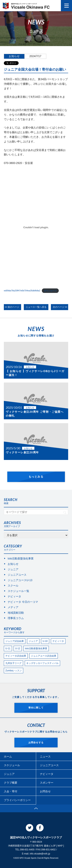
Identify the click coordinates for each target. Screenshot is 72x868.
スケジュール (12, 765)
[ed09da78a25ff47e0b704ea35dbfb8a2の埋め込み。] (36, 227)
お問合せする (36, 743)
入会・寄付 (11, 791)
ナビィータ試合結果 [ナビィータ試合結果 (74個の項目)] (16, 656)
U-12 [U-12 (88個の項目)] (18, 648)
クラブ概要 (11, 783)
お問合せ (45, 791)
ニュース (45, 756)
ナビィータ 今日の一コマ (23, 602)
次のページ (59, 307)
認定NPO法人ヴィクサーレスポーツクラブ (30, 6)
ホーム (8, 756)
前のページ (13, 307)
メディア (13, 607)
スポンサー (47, 783)
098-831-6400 (27, 850)
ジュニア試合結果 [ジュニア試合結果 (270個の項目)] (15, 641)
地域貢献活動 (16, 613)
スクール (13, 586)
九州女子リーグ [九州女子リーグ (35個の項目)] (13, 663)
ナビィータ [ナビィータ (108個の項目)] (58, 641)
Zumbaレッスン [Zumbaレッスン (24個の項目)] (14, 671)
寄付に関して (36, 708)
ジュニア (13, 569)
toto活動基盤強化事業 (21, 558)
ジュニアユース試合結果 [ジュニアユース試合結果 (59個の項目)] (44, 656)
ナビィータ (14, 596)
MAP (60, 846)
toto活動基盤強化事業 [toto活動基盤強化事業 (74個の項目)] (36, 648)
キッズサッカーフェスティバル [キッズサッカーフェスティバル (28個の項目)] (42, 663)
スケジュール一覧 (18, 591)
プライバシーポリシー (17, 800)
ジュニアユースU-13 (20, 580)
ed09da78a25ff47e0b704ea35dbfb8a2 (22, 291)
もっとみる (36, 477)
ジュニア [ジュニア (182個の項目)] (33, 641)
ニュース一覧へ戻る (36, 307)
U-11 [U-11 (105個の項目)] (8, 648)
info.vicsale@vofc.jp (40, 854)
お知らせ (14, 56)
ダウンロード (50, 291)
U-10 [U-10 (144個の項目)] (45, 641)
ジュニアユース (17, 575)
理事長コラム (16, 618)
